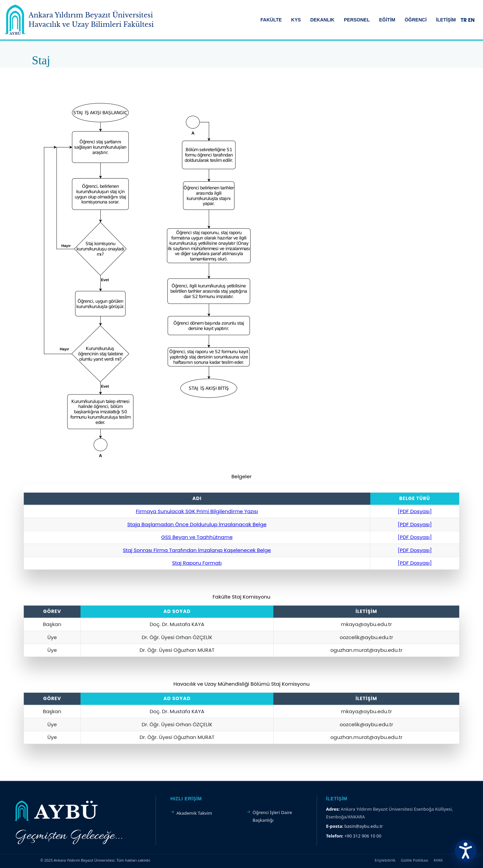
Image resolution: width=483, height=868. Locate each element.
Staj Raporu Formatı (197, 563)
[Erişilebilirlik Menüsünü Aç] (466, 851)
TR (464, 20)
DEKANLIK (322, 20)
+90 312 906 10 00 (363, 836)
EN (471, 20)
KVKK (438, 860)
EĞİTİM (387, 20)
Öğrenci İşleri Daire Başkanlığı (272, 816)
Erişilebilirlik (385, 860)
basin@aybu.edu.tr (364, 826)
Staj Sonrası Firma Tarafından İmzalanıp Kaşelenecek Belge (197, 550)
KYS (296, 20)
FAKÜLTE (271, 20)
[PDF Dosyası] (415, 511)
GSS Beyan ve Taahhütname (197, 537)
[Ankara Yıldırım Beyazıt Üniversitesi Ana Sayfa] (79, 20)
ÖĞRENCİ (415, 20)
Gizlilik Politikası (415, 860)
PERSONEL (357, 20)
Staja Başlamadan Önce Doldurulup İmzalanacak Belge (197, 524)
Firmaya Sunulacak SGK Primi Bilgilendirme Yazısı (197, 511)
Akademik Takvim (194, 813)
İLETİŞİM (446, 20)
